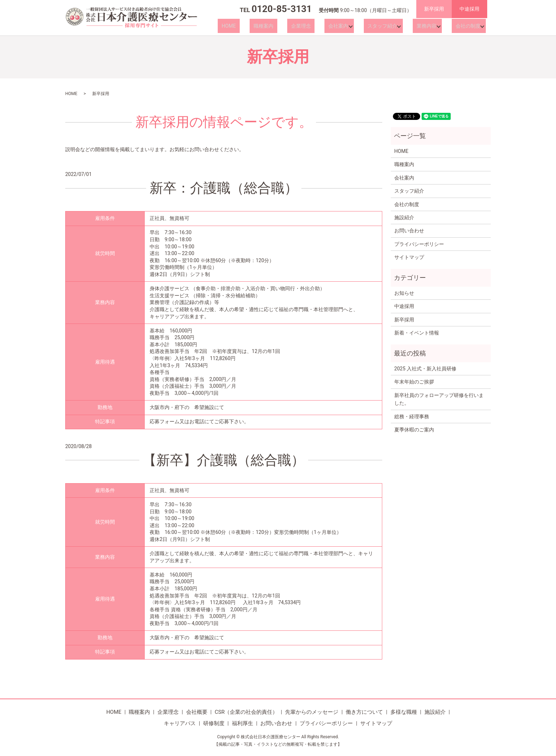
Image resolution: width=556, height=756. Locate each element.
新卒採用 (434, 9)
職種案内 (284, 26)
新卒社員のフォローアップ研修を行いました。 (439, 399)
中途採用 (469, 9)
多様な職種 (404, 712)
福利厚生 (243, 723)
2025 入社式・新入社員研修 (425, 369)
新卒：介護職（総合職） (224, 188)
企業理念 (314, 26)
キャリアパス (180, 723)
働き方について (364, 712)
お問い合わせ (409, 231)
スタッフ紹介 (385, 26)
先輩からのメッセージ (312, 712)
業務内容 (427, 26)
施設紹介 (404, 217)
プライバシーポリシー (419, 244)
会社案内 (344, 26)
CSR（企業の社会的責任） (246, 712)
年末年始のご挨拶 (414, 382)
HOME (257, 26)
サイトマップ (409, 257)
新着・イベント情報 (417, 333)
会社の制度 (466, 26)
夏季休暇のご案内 (414, 430)
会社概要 (197, 712)
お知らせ (404, 293)
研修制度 (214, 723)
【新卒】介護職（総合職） (224, 460)
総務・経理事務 (412, 416)
